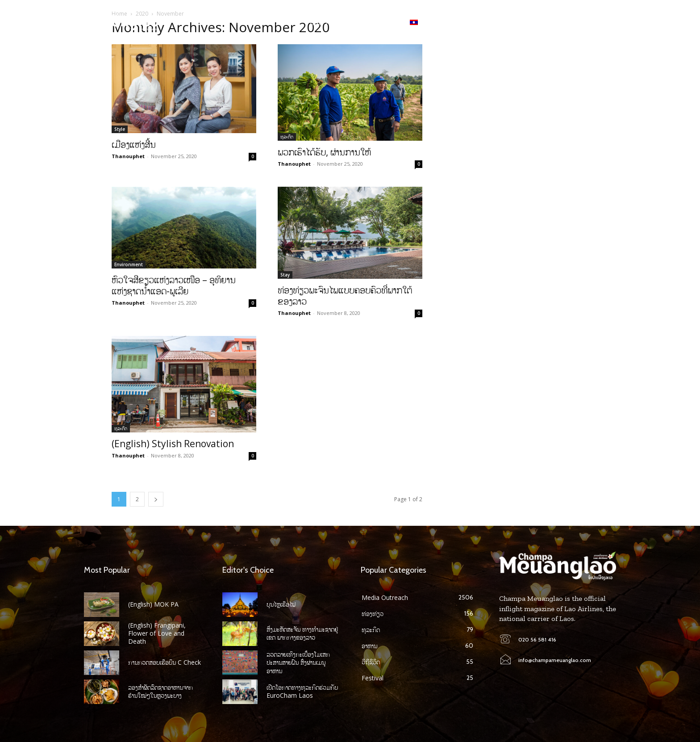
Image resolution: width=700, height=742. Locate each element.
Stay (285, 275)
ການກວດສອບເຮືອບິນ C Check (165, 662)
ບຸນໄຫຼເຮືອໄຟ (281, 604)
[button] (609, 22)
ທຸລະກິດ (287, 137)
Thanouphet (128, 156)
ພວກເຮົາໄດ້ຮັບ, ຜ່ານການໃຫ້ (324, 152)
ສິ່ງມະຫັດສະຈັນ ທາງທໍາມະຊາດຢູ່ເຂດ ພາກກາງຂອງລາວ (302, 633)
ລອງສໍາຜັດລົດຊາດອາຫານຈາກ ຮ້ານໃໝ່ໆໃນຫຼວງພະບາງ (160, 691)
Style (120, 129)
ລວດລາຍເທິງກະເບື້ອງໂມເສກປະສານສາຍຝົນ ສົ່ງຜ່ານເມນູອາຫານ (298, 662)
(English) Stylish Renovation (173, 444)
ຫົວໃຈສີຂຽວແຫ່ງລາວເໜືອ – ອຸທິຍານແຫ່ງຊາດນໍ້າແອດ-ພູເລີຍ (174, 285)
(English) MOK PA (153, 604)
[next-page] (156, 499)
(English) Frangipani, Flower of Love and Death (157, 633)
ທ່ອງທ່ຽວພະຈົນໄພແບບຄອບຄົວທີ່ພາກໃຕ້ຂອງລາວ (345, 296)
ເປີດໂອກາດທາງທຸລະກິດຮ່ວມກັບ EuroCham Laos (302, 691)
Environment (129, 264)
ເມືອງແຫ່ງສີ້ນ (134, 144)
